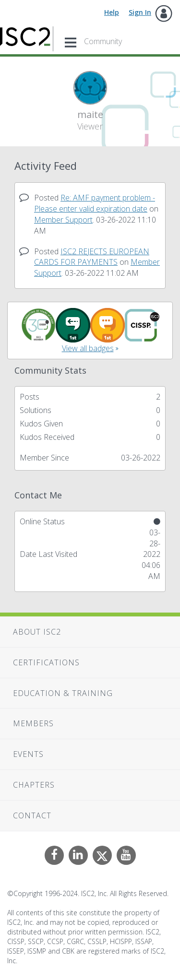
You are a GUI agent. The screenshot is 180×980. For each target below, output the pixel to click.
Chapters (34, 785)
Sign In (140, 12)
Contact (32, 815)
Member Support (63, 220)
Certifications (46, 662)
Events (28, 754)
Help (112, 12)
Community (103, 41)
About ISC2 (37, 632)
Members (33, 723)
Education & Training (63, 693)
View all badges (88, 348)
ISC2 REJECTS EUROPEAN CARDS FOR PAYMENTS (92, 257)
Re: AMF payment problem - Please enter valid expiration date (95, 203)
